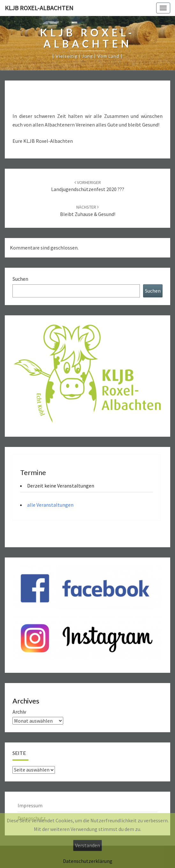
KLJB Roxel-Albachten (39, 8)
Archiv (19, 712)
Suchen (20, 279)
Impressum (30, 805)
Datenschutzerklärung (88, 861)
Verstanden (88, 845)
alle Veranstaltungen (50, 505)
